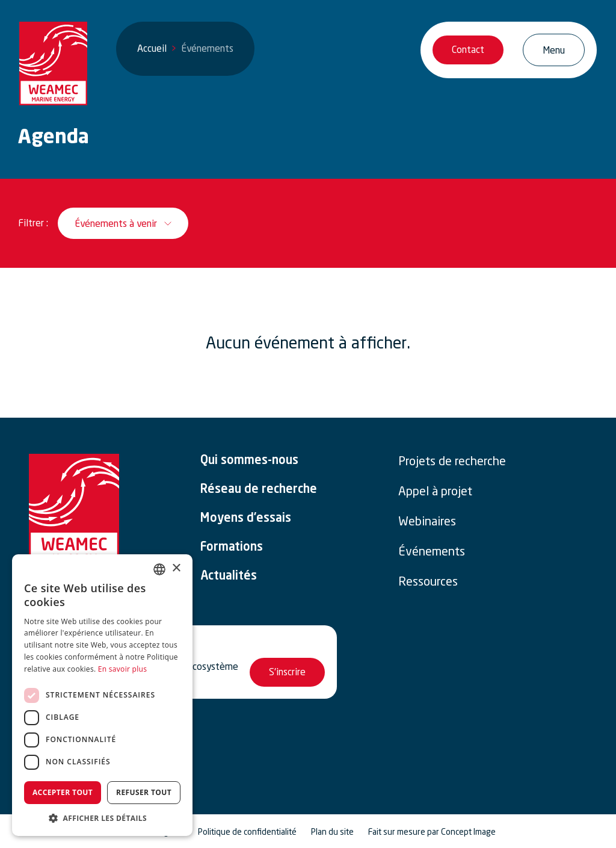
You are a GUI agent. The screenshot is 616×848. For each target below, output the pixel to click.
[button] (102, 818)
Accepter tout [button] (63, 792)
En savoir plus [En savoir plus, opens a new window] (122, 669)
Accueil (152, 48)
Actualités (229, 577)
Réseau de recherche (259, 490)
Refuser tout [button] (144, 792)
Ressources (428, 581)
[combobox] (159, 569)
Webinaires (427, 521)
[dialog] (102, 695)
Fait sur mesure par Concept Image (432, 832)
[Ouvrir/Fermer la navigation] (554, 50)
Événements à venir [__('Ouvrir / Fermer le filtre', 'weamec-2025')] (116, 223)
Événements (432, 551)
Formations (232, 548)
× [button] (176, 568)
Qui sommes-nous (249, 461)
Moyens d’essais (246, 519)
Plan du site (332, 832)
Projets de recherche (452, 461)
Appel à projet (435, 491)
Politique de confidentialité (247, 832)
